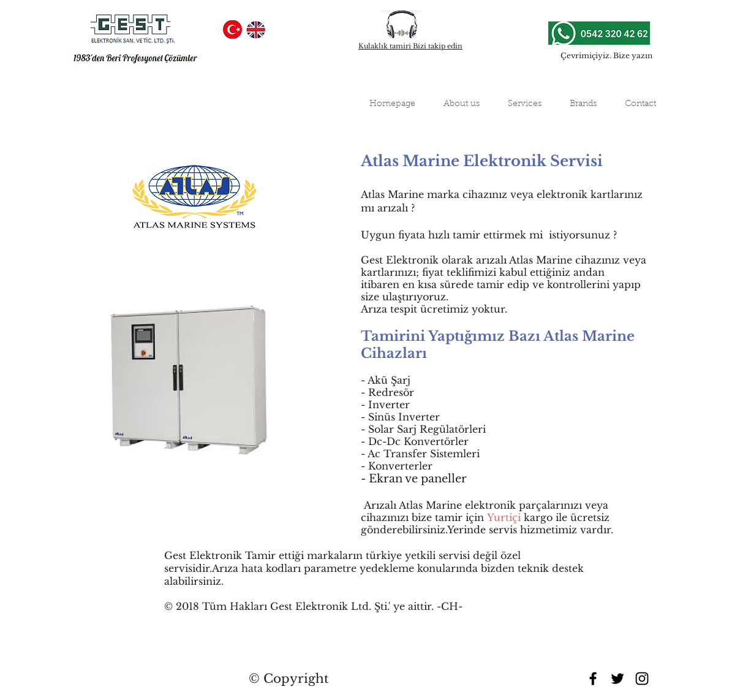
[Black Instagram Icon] (642, 679)
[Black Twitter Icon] (617, 679)
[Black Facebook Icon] (593, 679)
